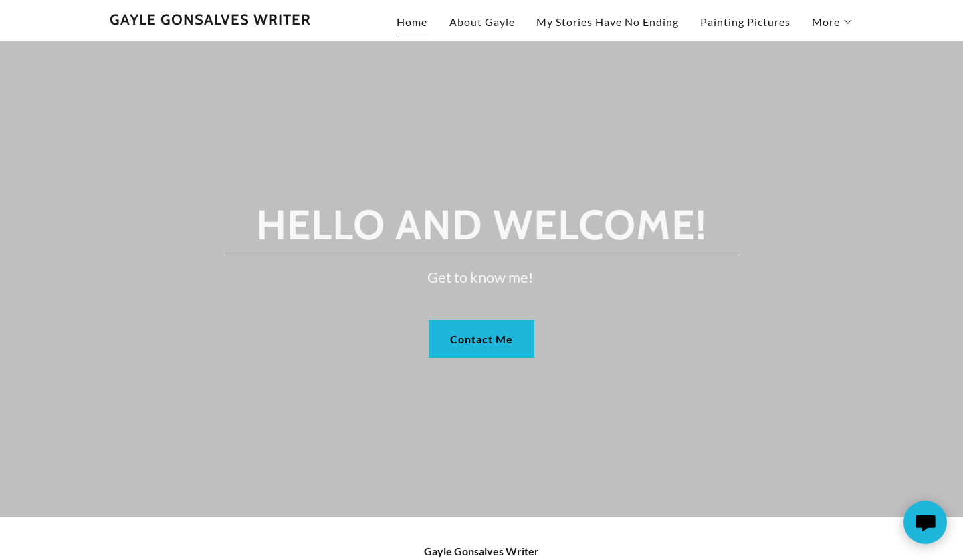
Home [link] (412, 22)
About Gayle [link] (482, 22)
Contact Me (481, 339)
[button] (833, 22)
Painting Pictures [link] (745, 22)
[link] (210, 20)
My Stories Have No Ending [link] (608, 22)
